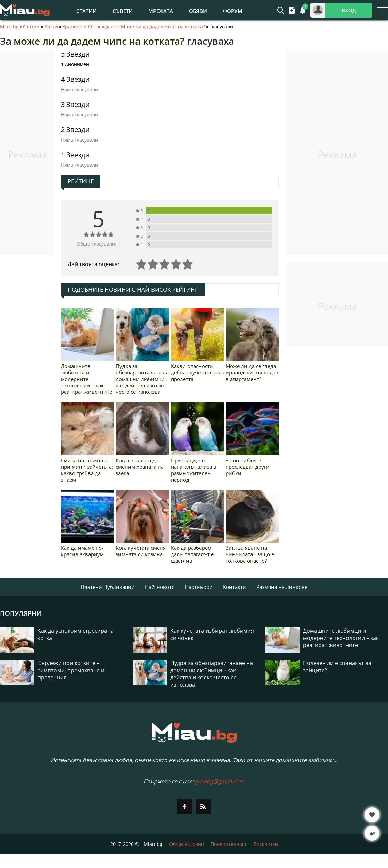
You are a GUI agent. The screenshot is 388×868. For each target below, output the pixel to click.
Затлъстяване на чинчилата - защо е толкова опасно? (250, 554)
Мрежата (161, 11)
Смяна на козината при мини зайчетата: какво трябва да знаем (87, 470)
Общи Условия (187, 844)
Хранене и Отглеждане (89, 27)
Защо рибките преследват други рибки (248, 467)
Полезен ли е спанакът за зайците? (337, 667)
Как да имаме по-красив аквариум (82, 551)
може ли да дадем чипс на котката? (99, 41)
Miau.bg (9, 27)
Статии (86, 11)
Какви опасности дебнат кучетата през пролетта (197, 372)
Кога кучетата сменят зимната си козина (142, 551)
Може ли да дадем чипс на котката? (163, 27)
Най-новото (160, 587)
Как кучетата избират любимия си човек (212, 634)
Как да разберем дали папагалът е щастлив (192, 554)
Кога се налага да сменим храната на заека (140, 467)
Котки (51, 27)
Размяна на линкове (282, 587)
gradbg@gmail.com (220, 781)
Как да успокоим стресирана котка (76, 634)
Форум (233, 11)
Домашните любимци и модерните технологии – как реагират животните (86, 379)
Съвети (123, 11)
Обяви (198, 11)
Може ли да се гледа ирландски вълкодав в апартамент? (252, 372)
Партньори (199, 587)
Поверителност (229, 844)
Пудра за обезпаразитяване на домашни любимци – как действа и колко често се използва (142, 379)
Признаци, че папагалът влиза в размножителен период (194, 470)
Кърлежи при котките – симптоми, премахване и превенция (71, 670)
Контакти (235, 587)
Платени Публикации (108, 587)
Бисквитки (266, 844)
